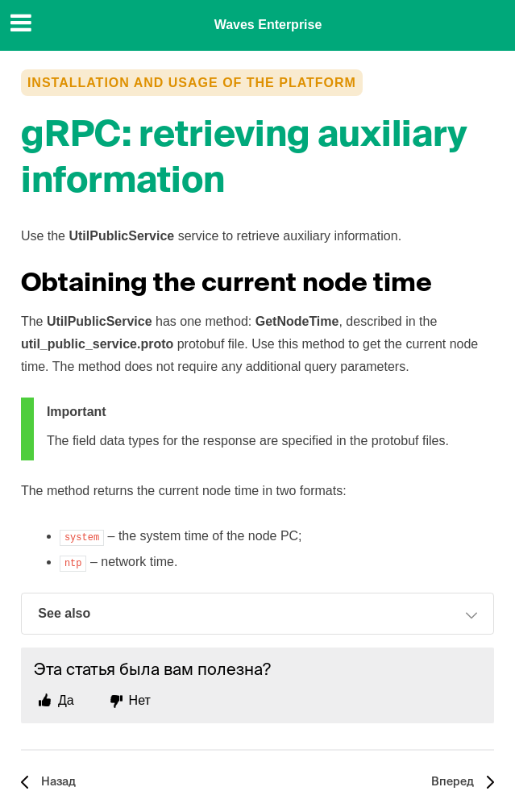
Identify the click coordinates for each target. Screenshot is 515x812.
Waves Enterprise (268, 25)
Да (66, 700)
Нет (140, 700)
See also (258, 615)
